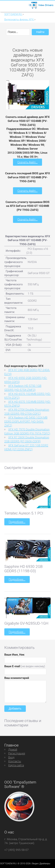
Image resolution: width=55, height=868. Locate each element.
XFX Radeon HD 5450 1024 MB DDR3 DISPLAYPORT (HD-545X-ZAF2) (26, 421)
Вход (11, 757)
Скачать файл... (27, 162)
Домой (13, 749)
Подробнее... (17, 522)
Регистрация (17, 753)
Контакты (15, 761)
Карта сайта (16, 765)
